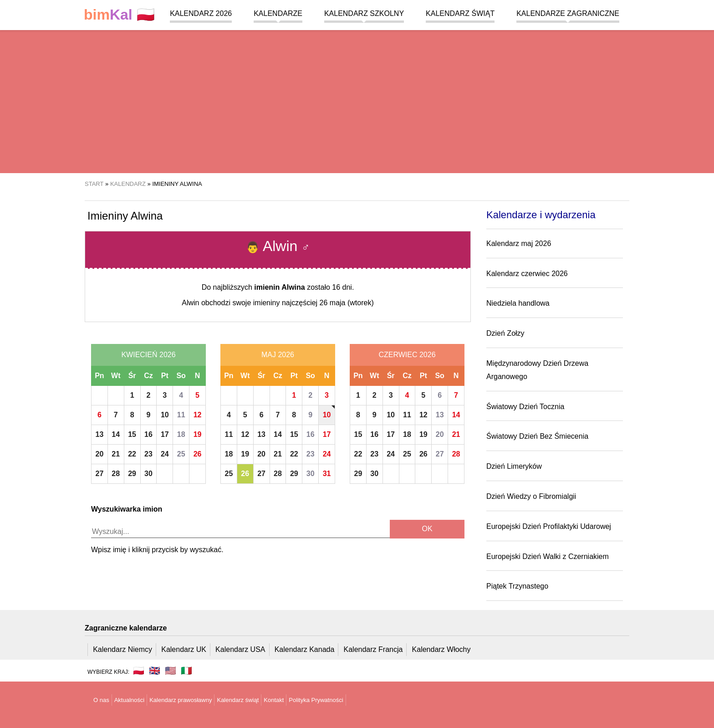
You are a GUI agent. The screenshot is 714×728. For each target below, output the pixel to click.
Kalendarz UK (184, 649)
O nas (101, 700)
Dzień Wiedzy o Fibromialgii (531, 496)
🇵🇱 (119, 15)
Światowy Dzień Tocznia (525, 407)
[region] (357, 100)
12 (198, 415)
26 (198, 454)
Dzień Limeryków (514, 466)
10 (165, 415)
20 (100, 454)
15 (132, 434)
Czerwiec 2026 (407, 355)
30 (148, 474)
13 (100, 434)
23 (148, 454)
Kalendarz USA (240, 649)
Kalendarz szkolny (364, 13)
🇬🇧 (155, 671)
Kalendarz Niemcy (122, 649)
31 (327, 474)
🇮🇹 (186, 671)
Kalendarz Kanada (305, 649)
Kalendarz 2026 (201, 13)
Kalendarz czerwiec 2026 (527, 274)
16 (148, 434)
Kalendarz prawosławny (181, 700)
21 (116, 454)
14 (116, 434)
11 (181, 415)
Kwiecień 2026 (148, 355)
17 (165, 434)
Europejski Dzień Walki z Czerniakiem (548, 556)
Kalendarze (278, 13)
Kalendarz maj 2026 (519, 244)
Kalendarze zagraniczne (568, 13)
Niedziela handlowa (518, 303)
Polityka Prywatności (316, 700)
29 (132, 474)
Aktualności (129, 700)
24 (165, 454)
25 (181, 454)
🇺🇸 (171, 671)
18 (181, 434)
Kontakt (274, 700)
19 (198, 434)
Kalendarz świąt (460, 13)
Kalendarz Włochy (441, 649)
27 (100, 474)
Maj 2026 (278, 355)
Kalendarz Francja (373, 649)
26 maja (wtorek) (347, 303)
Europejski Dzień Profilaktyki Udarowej (549, 526)
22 (132, 454)
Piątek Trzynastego (517, 586)
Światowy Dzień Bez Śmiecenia (537, 436)
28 (116, 474)
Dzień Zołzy (505, 333)
